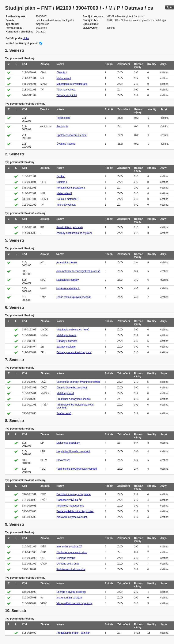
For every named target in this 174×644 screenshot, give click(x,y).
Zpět (170, 7)
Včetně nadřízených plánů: (22, 43)
